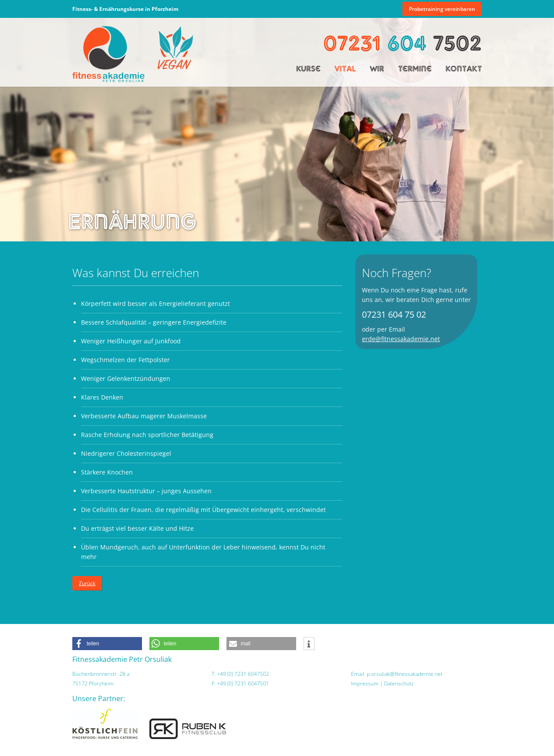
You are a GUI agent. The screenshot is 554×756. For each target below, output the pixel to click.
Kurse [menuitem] (308, 68)
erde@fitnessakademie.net (401, 339)
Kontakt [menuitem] (464, 68)
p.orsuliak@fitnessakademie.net (405, 674)
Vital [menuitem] (345, 68)
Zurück (87, 583)
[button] (107, 644)
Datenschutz (399, 683)
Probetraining (442, 9)
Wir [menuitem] (377, 68)
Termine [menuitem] (415, 68)
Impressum (365, 683)
